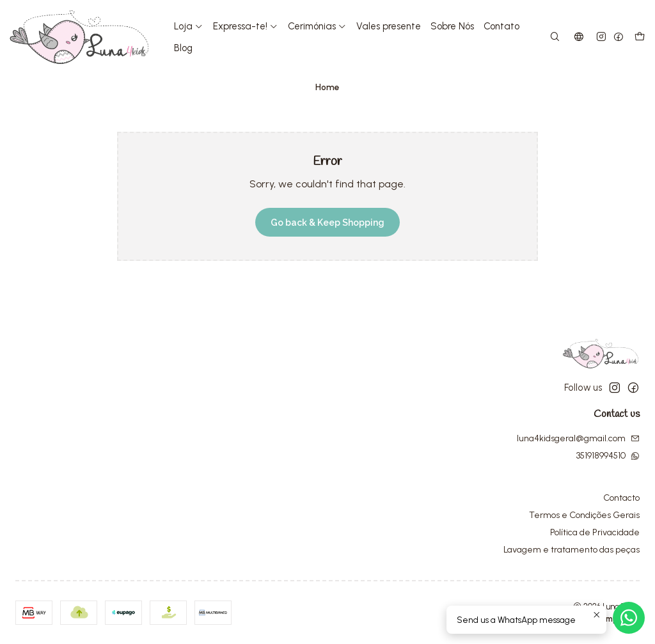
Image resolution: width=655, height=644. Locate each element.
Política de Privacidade (595, 532)
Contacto (621, 498)
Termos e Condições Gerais (584, 515)
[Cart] (640, 37)
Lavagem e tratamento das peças (572, 550)
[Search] (555, 37)
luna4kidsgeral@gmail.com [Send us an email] (578, 438)
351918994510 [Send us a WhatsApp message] (608, 456)
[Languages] (579, 37)
